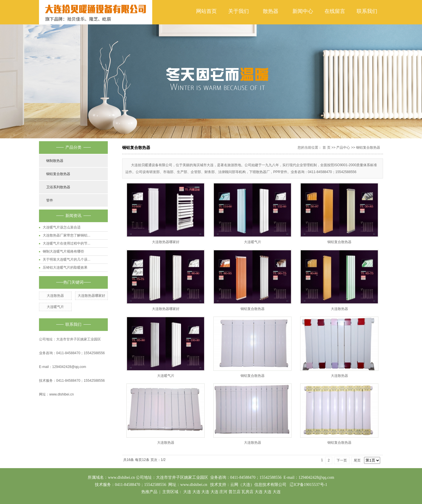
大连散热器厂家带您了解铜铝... (67, 235)
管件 (50, 200)
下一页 (342, 460)
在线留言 (335, 11)
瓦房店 (247, 492)
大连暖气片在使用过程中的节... (67, 243)
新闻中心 (303, 11)
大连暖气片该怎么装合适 (62, 227)
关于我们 (239, 11)
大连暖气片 (55, 307)
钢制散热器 (55, 161)
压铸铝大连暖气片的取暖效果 (65, 267)
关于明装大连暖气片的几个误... (67, 259)
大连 (187, 492)
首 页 (326, 148)
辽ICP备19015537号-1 (308, 485)
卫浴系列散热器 (58, 187)
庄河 (223, 492)
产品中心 (343, 148)
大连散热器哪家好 (91, 296)
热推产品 (149, 492)
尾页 (357, 460)
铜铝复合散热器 (58, 174)
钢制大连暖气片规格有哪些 (63, 251)
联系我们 (367, 11)
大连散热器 (55, 296)
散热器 (271, 11)
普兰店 (235, 492)
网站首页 (206, 11)
